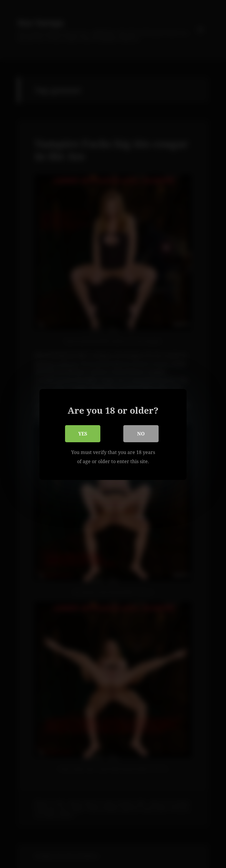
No (141, 433)
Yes (83, 433)
